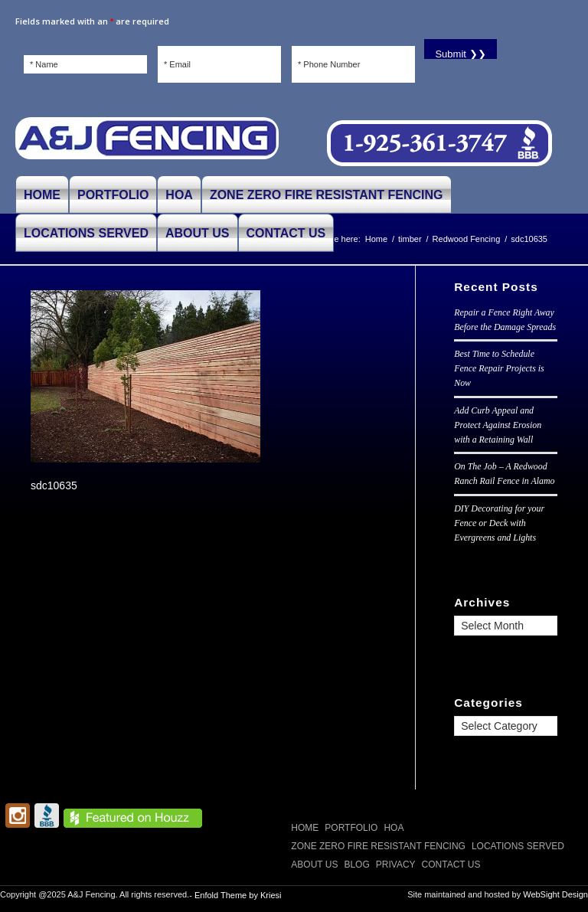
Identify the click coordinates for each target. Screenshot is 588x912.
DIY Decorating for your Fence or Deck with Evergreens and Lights (499, 523)
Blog (356, 865)
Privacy (396, 865)
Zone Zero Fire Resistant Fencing (378, 846)
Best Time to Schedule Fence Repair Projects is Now (499, 368)
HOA (394, 828)
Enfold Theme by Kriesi (238, 895)
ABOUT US (314, 865)
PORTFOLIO (351, 828)
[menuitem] (42, 194)
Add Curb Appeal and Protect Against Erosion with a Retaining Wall (498, 425)
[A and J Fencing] (147, 144)
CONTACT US (451, 865)
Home (305, 828)
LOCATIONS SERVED (518, 846)
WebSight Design (555, 894)
